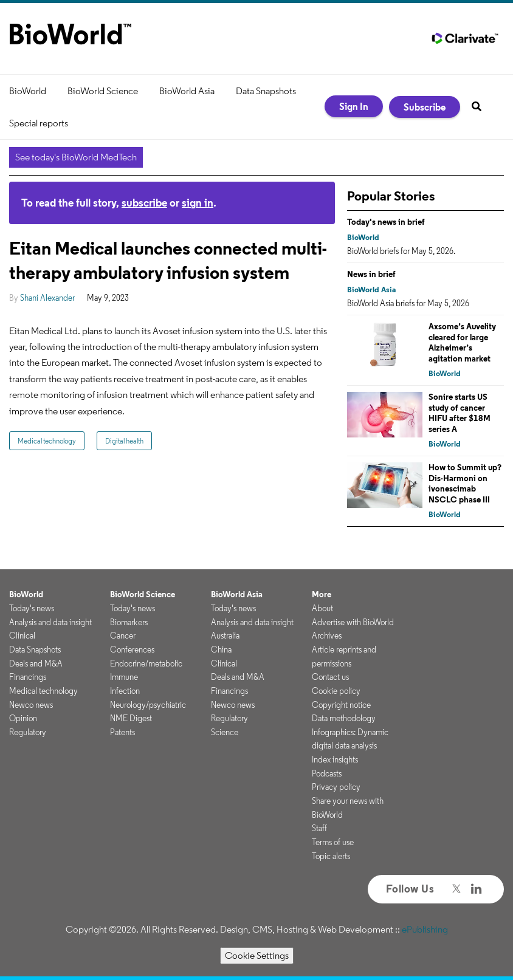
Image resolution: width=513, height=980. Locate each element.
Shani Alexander (47, 298)
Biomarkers (129, 622)
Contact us (330, 677)
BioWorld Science (103, 91)
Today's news (32, 608)
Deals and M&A (36, 663)
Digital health (124, 441)
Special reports (39, 123)
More (322, 594)
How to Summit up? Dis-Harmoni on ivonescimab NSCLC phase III (465, 483)
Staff (319, 828)
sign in (198, 203)
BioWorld (28, 91)
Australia (225, 636)
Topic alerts (331, 856)
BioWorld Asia (187, 91)
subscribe (144, 203)
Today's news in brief (386, 222)
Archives (327, 636)
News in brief (371, 274)
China (221, 649)
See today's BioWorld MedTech (76, 157)
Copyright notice (341, 705)
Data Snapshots (266, 91)
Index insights (335, 759)
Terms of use (333, 842)
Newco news (31, 705)
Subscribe (425, 107)
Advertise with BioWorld (353, 622)
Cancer (123, 636)
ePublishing (425, 929)
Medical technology (47, 441)
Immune (124, 677)
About (322, 608)
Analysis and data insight (50, 622)
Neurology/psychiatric (148, 705)
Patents (122, 732)
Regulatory (28, 732)
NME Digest (131, 718)
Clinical (22, 636)
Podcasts (327, 773)
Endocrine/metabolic (146, 663)
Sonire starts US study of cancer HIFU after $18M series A (460, 413)
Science (225, 732)
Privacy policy (336, 787)
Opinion (23, 718)
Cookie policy (336, 691)
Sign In (354, 106)
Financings (28, 677)
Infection (125, 691)
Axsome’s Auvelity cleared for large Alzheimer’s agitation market (462, 342)
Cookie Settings (257, 955)
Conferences (132, 649)
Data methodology (344, 718)
